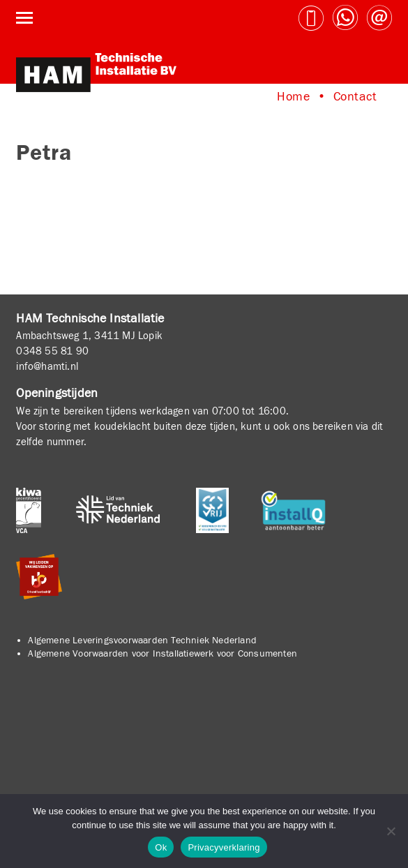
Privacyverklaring (224, 847)
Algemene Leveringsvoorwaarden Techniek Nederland (142, 641)
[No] (391, 831)
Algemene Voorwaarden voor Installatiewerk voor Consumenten (163, 654)
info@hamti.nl (47, 366)
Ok (161, 847)
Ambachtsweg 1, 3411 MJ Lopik (89, 336)
